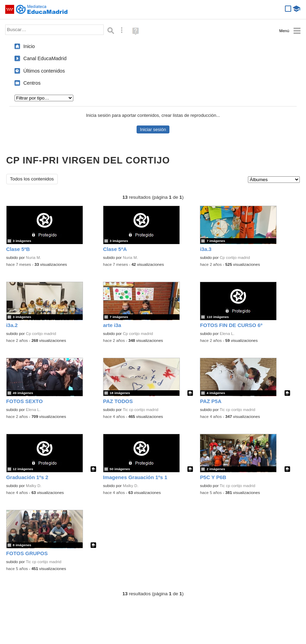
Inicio (29, 46)
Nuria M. (34, 258)
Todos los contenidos (32, 179)
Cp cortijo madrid (235, 258)
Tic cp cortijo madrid (141, 410)
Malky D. (34, 486)
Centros (32, 83)
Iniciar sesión (153, 129)
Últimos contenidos (44, 71)
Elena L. (227, 334)
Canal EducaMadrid (45, 58)
